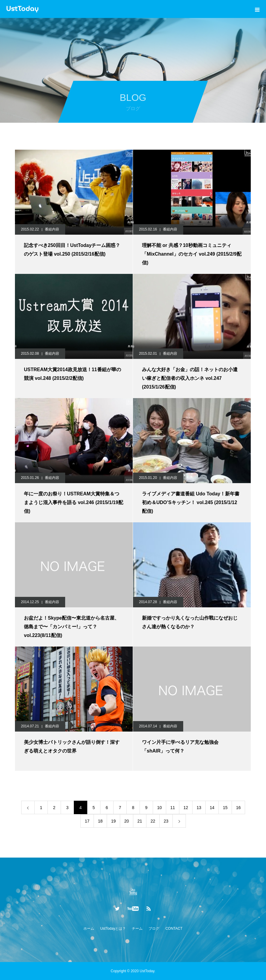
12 (186, 808)
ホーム (89, 929)
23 (166, 821)
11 (173, 808)
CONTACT (174, 929)
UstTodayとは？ (113, 929)
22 (153, 821)
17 (87, 821)
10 (160, 808)
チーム (137, 929)
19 (114, 821)
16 (239, 808)
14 (212, 808)
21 (140, 821)
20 (127, 821)
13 (199, 808)
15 (225, 808)
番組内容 (52, 229)
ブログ (154, 929)
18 (100, 821)
